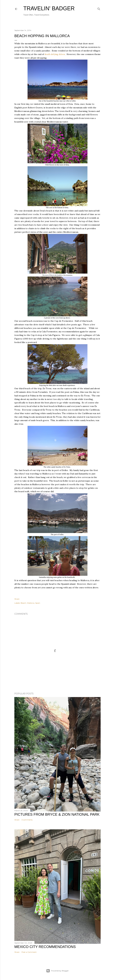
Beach (23, 603)
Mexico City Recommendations (45, 947)
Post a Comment (29, 952)
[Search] (99, 8)
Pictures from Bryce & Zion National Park (57, 814)
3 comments (27, 820)
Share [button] (17, 599)
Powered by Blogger (57, 971)
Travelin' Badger (49, 8)
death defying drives (55, 54)
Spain (38, 603)
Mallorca (31, 603)
